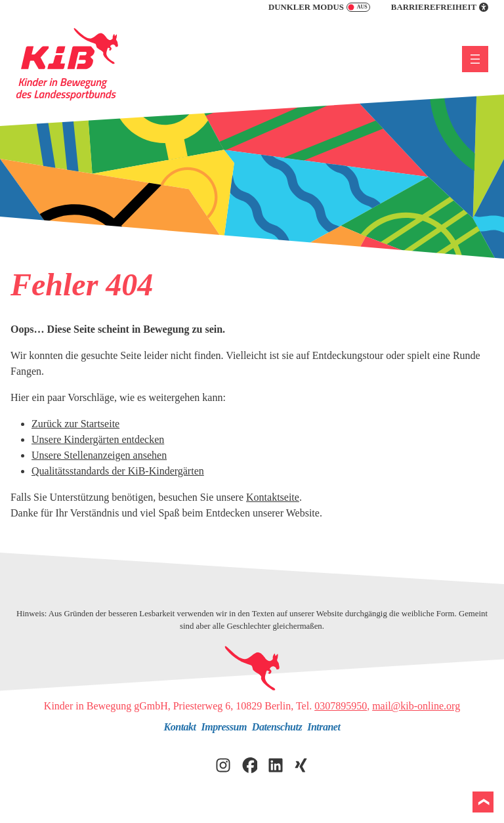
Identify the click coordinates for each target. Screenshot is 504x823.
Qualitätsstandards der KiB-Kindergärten (118, 471)
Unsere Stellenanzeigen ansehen (99, 455)
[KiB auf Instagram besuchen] (223, 764)
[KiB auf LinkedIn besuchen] (276, 764)
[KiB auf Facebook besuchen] (249, 764)
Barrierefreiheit (440, 7)
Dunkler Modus (319, 7)
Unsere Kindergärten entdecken (98, 439)
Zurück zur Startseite (75, 424)
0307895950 (341, 706)
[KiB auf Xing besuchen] (302, 764)
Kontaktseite (273, 497)
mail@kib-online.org (416, 706)
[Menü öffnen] (475, 59)
